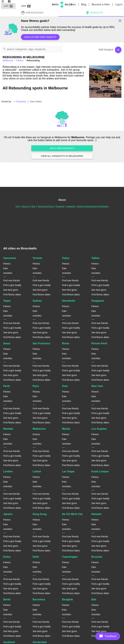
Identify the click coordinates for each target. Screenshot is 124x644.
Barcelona (39, 599)
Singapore (98, 301)
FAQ (17, 206)
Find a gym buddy (12, 285)
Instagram (71, 206)
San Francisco (41, 343)
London (8, 471)
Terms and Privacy (46, 206)
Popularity (20, 102)
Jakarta (8, 514)
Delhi (36, 557)
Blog (84, 4)
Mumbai (8, 429)
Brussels (97, 557)
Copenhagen (70, 557)
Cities (73, 4)
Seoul (7, 343)
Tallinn (95, 258)
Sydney (37, 301)
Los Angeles (99, 429)
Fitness (20, 60)
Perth (7, 386)
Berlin (7, 599)
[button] (108, 636)
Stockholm (69, 301)
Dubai (7, 557)
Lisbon (37, 471)
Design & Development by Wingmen (93, 206)
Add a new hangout (62, 148)
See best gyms (11, 290)
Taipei (7, 301)
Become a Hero (101, 4)
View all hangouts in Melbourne (62, 156)
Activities (8, 273)
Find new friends (12, 280)
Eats (5, 268)
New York (97, 386)
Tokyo (66, 258)
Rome (66, 343)
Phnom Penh (99, 343)
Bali (94, 599)
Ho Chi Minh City (72, 514)
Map (26, 6)
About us (25, 206)
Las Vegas (68, 471)
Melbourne (39, 429)
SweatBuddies (32, 13)
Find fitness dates (12, 295)
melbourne (8, 60)
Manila (66, 429)
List (8, 6)
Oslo (65, 386)
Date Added (36, 102)
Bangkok (67, 599)
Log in (119, 4)
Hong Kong (40, 514)
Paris (36, 386)
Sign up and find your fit (40, 37)
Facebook (60, 206)
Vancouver (10, 258)
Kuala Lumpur (100, 471)
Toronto (37, 258)
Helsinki (96, 514)
